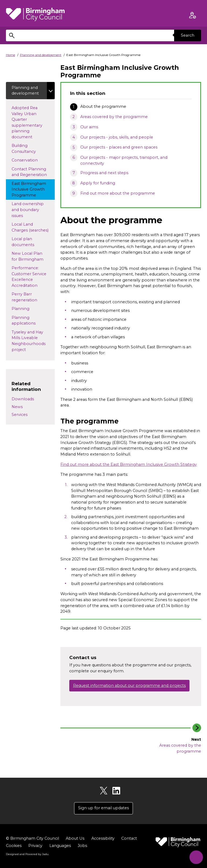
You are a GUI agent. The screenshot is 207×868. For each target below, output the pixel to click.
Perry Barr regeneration (33, 297)
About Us (75, 838)
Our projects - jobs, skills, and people (117, 137)
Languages (60, 846)
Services (20, 415)
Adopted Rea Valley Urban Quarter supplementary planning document (27, 122)
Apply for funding (98, 183)
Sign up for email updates (103, 808)
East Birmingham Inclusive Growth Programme (29, 189)
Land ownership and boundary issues (28, 210)
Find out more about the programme (118, 193)
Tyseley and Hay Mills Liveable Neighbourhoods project (29, 341)
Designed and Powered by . (27, 854)
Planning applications (32, 321)
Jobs (82, 846)
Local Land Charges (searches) (33, 228)
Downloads (23, 399)
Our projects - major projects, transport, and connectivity (124, 160)
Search (188, 35)
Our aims (89, 127)
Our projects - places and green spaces (119, 147)
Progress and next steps (104, 173)
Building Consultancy (29, 149)
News (17, 407)
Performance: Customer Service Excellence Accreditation (33, 277)
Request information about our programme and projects (129, 686)
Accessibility (103, 838)
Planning (29, 309)
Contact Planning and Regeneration (33, 172)
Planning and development (41, 55)
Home (11, 55)
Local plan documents (32, 242)
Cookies (14, 846)
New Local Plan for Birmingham (32, 257)
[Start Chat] (196, 857)
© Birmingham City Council (32, 838)
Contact (129, 838)
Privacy (35, 846)
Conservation (33, 160)
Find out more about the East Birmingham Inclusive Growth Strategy (129, 464)
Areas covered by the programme (114, 117)
